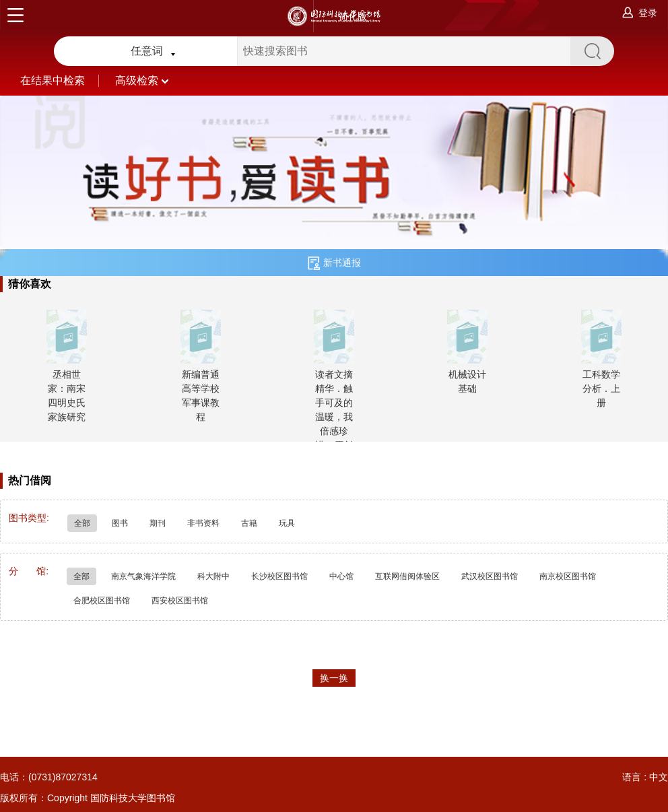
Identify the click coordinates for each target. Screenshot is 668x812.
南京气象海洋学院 (143, 576)
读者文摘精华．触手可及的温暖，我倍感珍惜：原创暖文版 (334, 417)
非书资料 (203, 523)
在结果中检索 (68, 80)
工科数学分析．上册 (601, 388)
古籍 (249, 523)
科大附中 (213, 576)
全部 (82, 523)
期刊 (158, 523)
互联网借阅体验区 (407, 576)
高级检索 (142, 80)
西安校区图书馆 (180, 601)
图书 (120, 523)
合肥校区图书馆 (102, 601)
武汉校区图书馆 (490, 576)
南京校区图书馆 (568, 576)
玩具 (287, 523)
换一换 (334, 678)
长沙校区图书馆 (279, 576)
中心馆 (341, 576)
